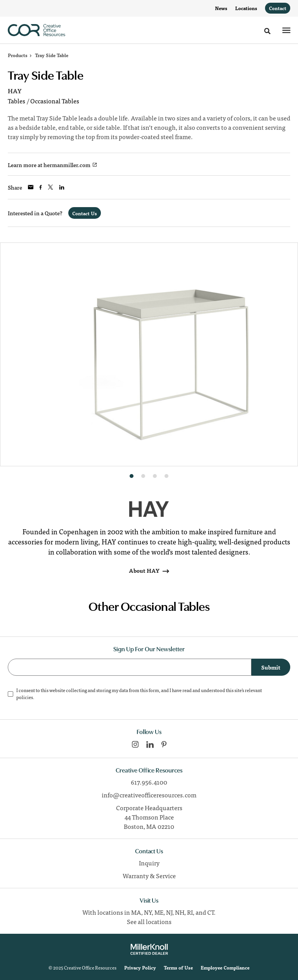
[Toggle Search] (267, 31)
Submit (271, 667)
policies (25, 697)
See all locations (149, 921)
